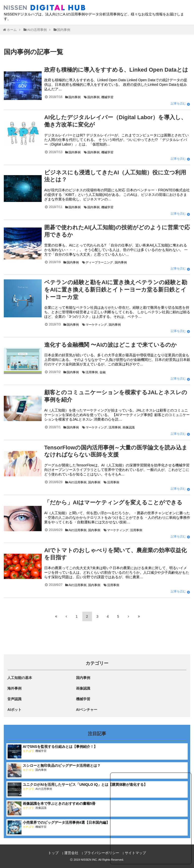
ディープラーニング (99, 262)
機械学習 (107, 97)
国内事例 (75, 97)
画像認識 (129, 427)
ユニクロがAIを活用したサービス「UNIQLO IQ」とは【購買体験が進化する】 (85, 784)
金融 (103, 372)
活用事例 (92, 372)
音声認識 (14, 699)
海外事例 (14, 688)
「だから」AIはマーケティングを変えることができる (113, 502)
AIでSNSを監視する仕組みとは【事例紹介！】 (60, 747)
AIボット (14, 710)
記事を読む (178, 104)
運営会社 (71, 853)
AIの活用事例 (77, 482)
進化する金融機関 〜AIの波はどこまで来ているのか (111, 345)
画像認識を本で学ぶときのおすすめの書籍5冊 (59, 803)
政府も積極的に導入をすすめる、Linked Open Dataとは (116, 70)
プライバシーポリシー (102, 853)
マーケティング (96, 325)
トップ (53, 853)
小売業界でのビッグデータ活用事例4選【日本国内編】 (66, 822)
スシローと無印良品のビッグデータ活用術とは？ (62, 766)
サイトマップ (135, 853)
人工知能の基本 (20, 678)
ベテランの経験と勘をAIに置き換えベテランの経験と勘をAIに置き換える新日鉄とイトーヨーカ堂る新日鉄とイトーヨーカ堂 (116, 290)
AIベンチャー (87, 710)
